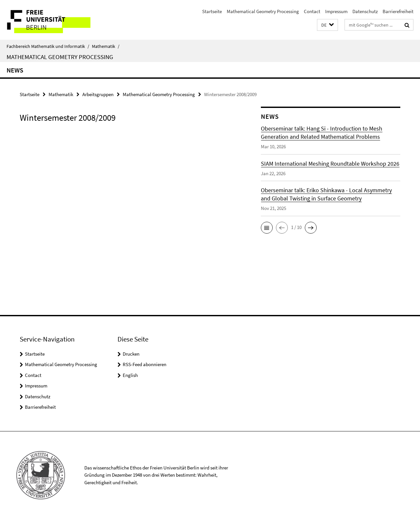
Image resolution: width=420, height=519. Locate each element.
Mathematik (106, 46)
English (130, 375)
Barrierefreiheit (398, 11)
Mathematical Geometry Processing (263, 11)
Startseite (212, 11)
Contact (312, 11)
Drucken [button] (131, 354)
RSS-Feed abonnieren (145, 364)
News (15, 70)
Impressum (336, 11)
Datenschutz (365, 11)
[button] (327, 25)
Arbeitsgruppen (98, 94)
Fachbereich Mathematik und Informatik (48, 46)
